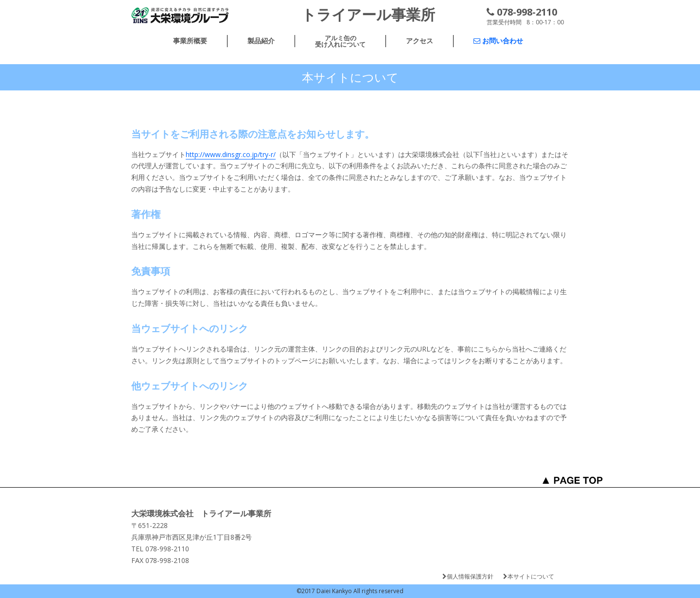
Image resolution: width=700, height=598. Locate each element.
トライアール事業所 (368, 14)
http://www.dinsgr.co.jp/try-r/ (231, 154)
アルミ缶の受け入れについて (340, 41)
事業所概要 (190, 41)
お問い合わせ (498, 41)
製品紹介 (261, 41)
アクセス (420, 41)
